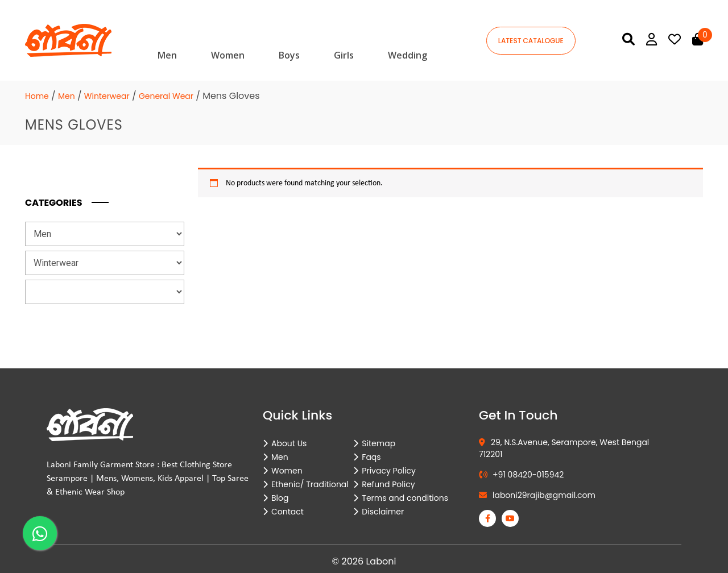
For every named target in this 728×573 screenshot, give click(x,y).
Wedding (408, 55)
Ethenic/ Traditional (310, 484)
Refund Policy (388, 484)
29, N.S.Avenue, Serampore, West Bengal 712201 (564, 448)
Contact (288, 512)
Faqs (371, 457)
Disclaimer (383, 512)
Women (228, 55)
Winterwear (107, 96)
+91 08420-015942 (521, 475)
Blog (280, 498)
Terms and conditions (405, 498)
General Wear (166, 96)
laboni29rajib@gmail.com (537, 495)
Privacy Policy (389, 471)
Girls (344, 55)
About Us (289, 443)
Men (167, 55)
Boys (289, 55)
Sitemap (379, 443)
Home (37, 96)
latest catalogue (531, 41)
